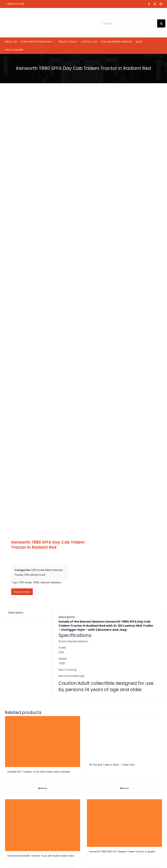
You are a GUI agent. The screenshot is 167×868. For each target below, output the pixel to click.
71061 (36, 582)
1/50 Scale (25, 582)
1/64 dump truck (35, 575)
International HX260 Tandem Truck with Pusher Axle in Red (41, 856)
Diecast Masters (51, 582)
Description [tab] (16, 613)
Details (44, 788)
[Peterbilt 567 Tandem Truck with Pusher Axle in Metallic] (43, 742)
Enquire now (22, 592)
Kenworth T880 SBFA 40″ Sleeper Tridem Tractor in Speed (122, 852)
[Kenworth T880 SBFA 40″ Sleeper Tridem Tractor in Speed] (124, 823)
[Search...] (129, 23)
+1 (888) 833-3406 (15, 4)
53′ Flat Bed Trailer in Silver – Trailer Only (112, 765)
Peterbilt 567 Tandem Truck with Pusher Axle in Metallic (39, 772)
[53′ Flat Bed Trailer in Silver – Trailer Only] (124, 738)
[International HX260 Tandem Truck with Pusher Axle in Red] (43, 825)
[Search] (161, 23)
